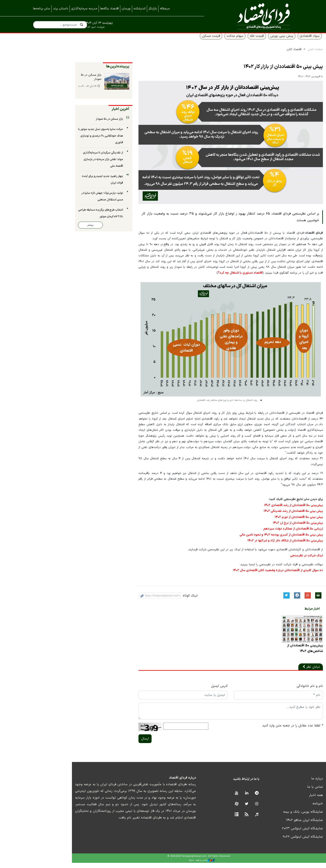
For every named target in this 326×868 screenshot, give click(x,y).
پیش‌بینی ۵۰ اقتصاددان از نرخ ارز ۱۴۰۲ (269, 527)
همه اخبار (286, 800)
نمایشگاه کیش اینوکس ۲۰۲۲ (273, 842)
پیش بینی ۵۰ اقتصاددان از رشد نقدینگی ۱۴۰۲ (264, 516)
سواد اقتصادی (280, 41)
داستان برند (61, 9)
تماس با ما (285, 792)
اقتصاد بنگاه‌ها (109, 9)
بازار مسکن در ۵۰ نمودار (52, 82)
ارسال (106, 744)
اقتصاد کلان (264, 54)
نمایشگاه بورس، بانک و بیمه (273, 817)
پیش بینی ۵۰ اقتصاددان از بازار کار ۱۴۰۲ (253, 72)
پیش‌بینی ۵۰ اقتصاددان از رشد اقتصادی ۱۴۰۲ (264, 510)
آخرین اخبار (82, 114)
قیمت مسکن (181, 41)
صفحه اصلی (285, 54)
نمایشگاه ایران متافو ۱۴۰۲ (274, 825)
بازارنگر (153, 9)
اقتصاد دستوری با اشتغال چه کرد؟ (256, 284)
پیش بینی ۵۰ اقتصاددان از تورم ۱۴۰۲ (269, 522)
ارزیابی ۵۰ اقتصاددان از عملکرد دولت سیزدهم (264, 533)
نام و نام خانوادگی (280, 691)
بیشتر (48, 223)
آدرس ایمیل (185, 691)
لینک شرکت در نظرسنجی (277, 559)
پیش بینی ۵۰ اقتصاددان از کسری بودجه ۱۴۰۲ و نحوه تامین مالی (252, 539)
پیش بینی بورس (252, 41)
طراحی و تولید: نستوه (166, 865)
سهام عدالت (205, 41)
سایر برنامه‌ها (42, 9)
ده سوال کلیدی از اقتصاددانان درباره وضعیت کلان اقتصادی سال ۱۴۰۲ (249, 574)
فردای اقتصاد (254, 16)
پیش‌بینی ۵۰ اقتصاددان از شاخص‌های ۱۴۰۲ (275, 653)
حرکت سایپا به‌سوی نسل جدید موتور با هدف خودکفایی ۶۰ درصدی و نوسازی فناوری (62, 141)
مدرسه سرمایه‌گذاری (84, 9)
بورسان (126, 9)
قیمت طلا (227, 41)
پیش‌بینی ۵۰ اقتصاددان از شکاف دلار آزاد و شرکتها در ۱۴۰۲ (256, 544)
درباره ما (287, 784)
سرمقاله (165, 9)
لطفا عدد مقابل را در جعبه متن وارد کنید (263, 731)
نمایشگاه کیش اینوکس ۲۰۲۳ (272, 834)
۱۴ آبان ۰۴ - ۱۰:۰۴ (45, 92)
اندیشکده (140, 9)
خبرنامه (288, 809)
